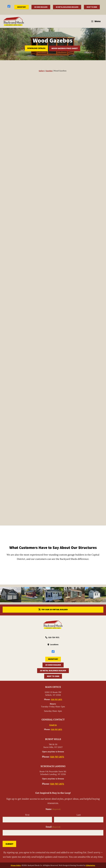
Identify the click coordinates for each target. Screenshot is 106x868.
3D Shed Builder (41, 7)
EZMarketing (90, 865)
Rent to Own (92, 7)
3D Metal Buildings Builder (67, 7)
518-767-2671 (57, 699)
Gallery (42, 71)
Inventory (22, 7)
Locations (54, 644)
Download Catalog (36, 48)
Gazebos (49, 71)
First (27, 815)
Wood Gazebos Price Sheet (65, 48)
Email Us (53, 725)
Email (53, 827)
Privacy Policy (16, 865)
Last (79, 815)
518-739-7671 (54, 637)
